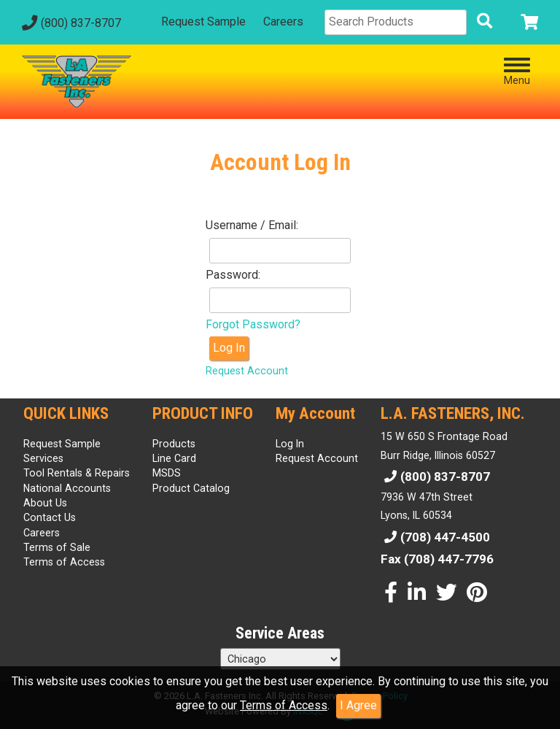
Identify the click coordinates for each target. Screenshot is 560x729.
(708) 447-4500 (435, 537)
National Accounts (67, 488)
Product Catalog (191, 488)
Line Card (174, 458)
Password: (233, 275)
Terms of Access (284, 705)
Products (174, 444)
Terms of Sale (57, 547)
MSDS (167, 473)
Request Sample (203, 22)
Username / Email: (252, 225)
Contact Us (50, 517)
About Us (45, 503)
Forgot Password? (253, 324)
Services (43, 458)
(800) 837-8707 (70, 23)
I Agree (358, 705)
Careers (283, 22)
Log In (229, 348)
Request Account (247, 371)
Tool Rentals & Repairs (77, 473)
